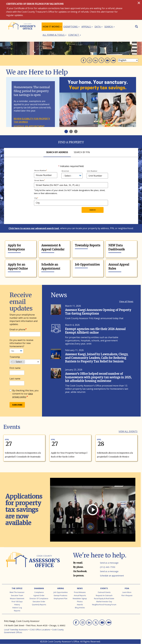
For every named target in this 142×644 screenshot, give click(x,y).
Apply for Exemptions (16, 247)
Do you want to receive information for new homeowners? (21, 343)
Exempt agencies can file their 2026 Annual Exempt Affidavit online (95, 331)
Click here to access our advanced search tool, (34, 228)
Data (99, 27)
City (36, 198)
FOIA (127, 588)
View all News (126, 301)
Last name (15, 379)
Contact (75, 35)
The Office (17, 588)
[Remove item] (12, 362)
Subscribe (17, 405)
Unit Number (92, 171)
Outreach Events (104, 592)
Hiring (61, 588)
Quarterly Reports (39, 605)
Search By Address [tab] (57, 152)
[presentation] (61, 212)
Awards (80, 605)
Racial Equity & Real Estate (104, 599)
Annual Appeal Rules (119, 267)
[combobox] (25, 362)
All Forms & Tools (54, 35)
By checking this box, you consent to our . (24, 394)
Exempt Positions (60, 595)
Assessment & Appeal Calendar (53, 247)
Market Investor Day (104, 602)
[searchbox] (26, 362)
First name (15, 368)
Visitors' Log (17, 608)
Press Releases (80, 592)
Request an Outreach (104, 595)
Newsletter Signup (80, 599)
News (80, 588)
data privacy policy (23, 395)
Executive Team (17, 595)
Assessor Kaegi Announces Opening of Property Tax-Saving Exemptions (98, 312)
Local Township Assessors (16, 630)
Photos (80, 602)
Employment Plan (61, 599)
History (17, 605)
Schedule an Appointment (51, 267)
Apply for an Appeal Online (18, 267)
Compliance (39, 592)
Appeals (87, 27)
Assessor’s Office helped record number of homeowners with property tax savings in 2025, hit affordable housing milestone (98, 377)
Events (104, 588)
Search (110, 27)
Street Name (39, 180)
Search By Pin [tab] (82, 152)
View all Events (128, 431)
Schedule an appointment (29, 126)
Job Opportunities (87, 265)
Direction (65, 171)
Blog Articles (80, 608)
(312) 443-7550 (108, 567)
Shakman (39, 588)
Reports (17, 611)
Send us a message (109, 563)
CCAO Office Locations (40, 630)
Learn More (127, 592)
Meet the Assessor (17, 592)
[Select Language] (128, 60)
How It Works (52, 27)
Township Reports (88, 245)
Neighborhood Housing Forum (104, 605)
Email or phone (17, 329)
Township (15, 357)
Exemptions (71, 27)
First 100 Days (17, 602)
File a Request (127, 595)
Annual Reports (80, 595)
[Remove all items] (38, 361)
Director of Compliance (39, 599)
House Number (40, 170)
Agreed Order (39, 595)
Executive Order (39, 602)
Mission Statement (17, 599)
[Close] (139, 3)
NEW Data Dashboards (117, 247)
